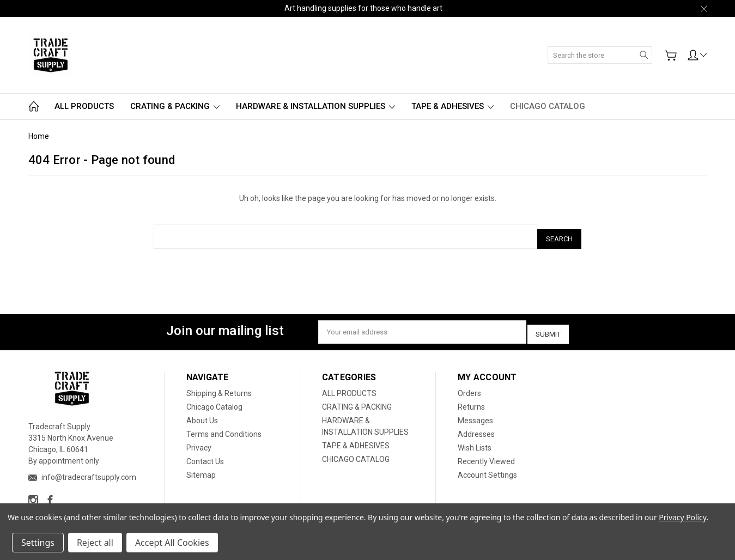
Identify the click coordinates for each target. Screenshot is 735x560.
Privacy (199, 440)
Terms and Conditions (224, 426)
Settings (38, 543)
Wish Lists (475, 440)
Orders (469, 385)
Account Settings (487, 467)
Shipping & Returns (219, 385)
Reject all (95, 543)
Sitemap (201, 467)
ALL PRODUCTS (84, 106)
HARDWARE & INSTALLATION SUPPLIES (315, 106)
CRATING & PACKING (175, 106)
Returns (471, 399)
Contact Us (205, 453)
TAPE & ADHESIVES (452, 106)
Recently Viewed (486, 453)
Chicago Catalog (214, 399)
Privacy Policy (682, 517)
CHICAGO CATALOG (548, 106)
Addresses (476, 426)
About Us (202, 412)
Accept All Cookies (172, 543)
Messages (475, 412)
